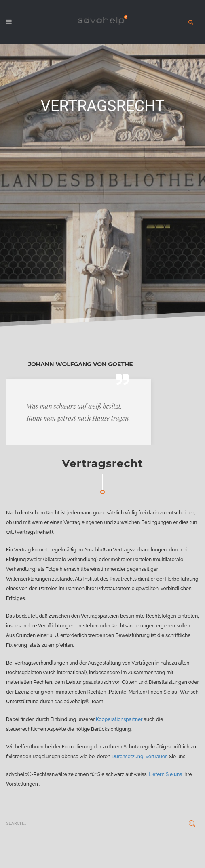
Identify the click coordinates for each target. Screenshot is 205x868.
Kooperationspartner (119, 719)
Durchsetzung (128, 757)
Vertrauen (157, 757)
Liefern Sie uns (165, 774)
